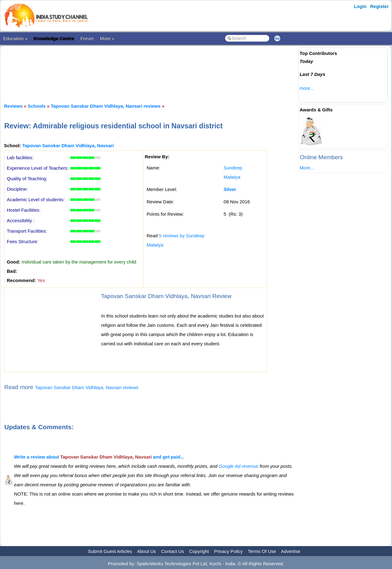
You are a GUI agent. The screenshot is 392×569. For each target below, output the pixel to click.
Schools (37, 106)
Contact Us (173, 551)
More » (107, 38)
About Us (146, 551)
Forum (87, 38)
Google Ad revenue (239, 466)
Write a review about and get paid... (99, 457)
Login (360, 6)
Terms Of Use (262, 551)
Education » (15, 38)
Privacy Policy (229, 551)
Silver (230, 189)
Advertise (291, 551)
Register (379, 6)
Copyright (199, 551)
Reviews (13, 106)
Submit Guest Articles (110, 551)
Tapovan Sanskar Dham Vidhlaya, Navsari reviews (106, 106)
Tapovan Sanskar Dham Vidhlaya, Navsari (68, 145)
